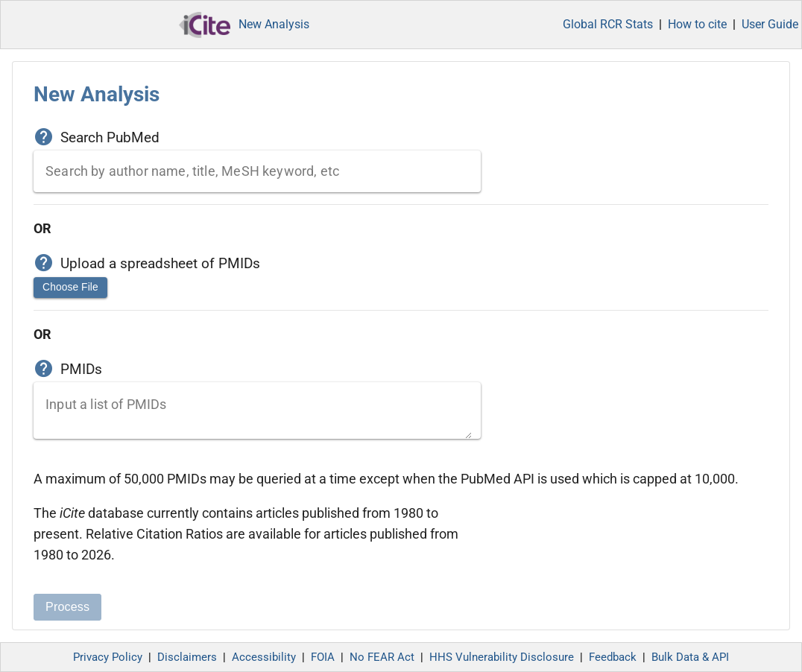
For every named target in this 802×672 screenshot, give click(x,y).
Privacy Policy (108, 657)
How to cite (697, 24)
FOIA (323, 657)
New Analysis (274, 24)
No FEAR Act (382, 657)
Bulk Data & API (690, 657)
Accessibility (264, 657)
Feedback (613, 657)
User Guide (770, 24)
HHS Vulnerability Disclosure (502, 657)
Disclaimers (187, 657)
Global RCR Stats (608, 24)
